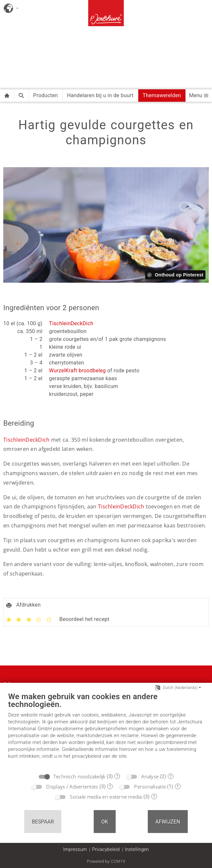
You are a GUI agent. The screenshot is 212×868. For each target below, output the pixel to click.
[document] (106, 730)
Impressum (75, 849)
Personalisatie (150, 787)
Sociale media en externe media (106, 797)
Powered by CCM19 (106, 861)
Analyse (150, 776)
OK (105, 822)
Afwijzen (168, 822)
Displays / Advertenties (72, 787)
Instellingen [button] (137, 849)
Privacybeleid (106, 849)
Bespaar (43, 822)
